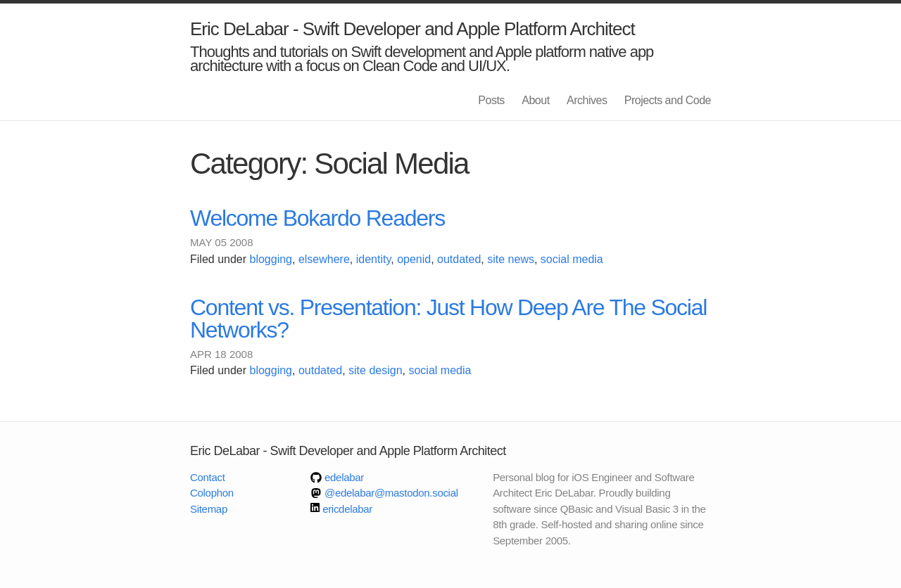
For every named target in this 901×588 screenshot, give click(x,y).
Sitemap (209, 509)
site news (511, 259)
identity (374, 259)
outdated (459, 259)
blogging (271, 259)
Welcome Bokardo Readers (317, 218)
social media (572, 259)
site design (376, 370)
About (535, 100)
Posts (491, 100)
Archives (587, 100)
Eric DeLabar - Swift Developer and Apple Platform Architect (412, 29)
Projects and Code (668, 100)
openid (414, 259)
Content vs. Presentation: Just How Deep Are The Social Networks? (448, 319)
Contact (208, 477)
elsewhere (324, 259)
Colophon (212, 493)
